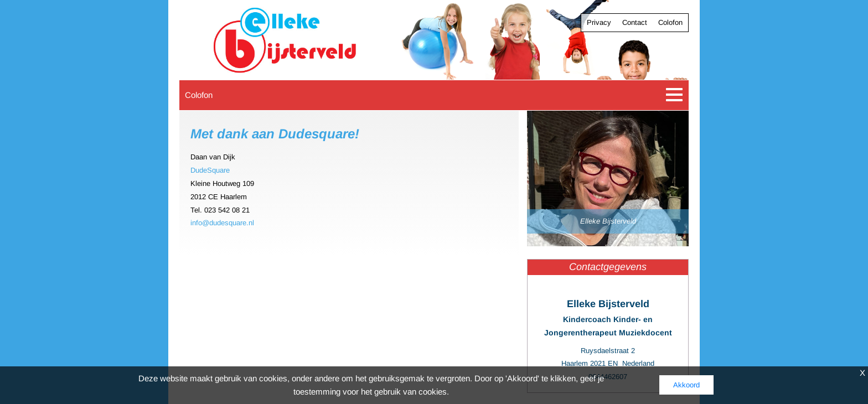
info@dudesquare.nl (222, 223)
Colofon (670, 22)
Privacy (599, 22)
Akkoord (686, 385)
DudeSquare (210, 170)
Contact (635, 22)
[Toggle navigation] (675, 95)
